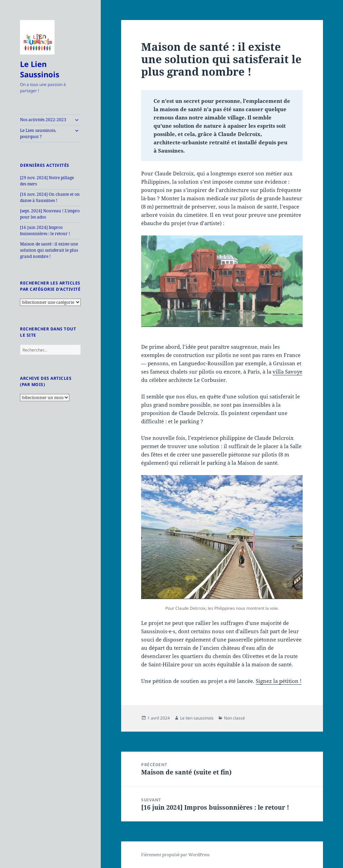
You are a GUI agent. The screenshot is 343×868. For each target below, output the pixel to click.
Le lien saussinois (197, 718)
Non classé (234, 718)
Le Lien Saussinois (40, 69)
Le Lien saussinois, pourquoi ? (38, 133)
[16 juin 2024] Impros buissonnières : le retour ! (45, 230)
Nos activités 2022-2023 (43, 120)
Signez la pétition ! (279, 681)
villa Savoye (287, 372)
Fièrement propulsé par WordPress (175, 855)
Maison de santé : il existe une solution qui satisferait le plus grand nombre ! (49, 250)
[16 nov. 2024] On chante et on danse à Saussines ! (50, 197)
